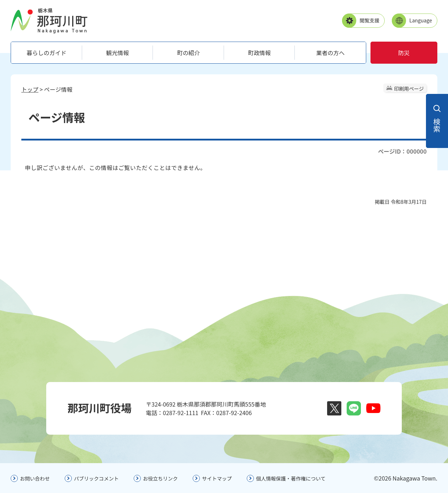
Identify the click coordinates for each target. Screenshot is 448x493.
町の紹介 (188, 53)
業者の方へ (330, 53)
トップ (30, 89)
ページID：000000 (402, 151)
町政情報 (260, 53)
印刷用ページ (409, 89)
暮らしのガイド (47, 53)
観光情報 (117, 53)
